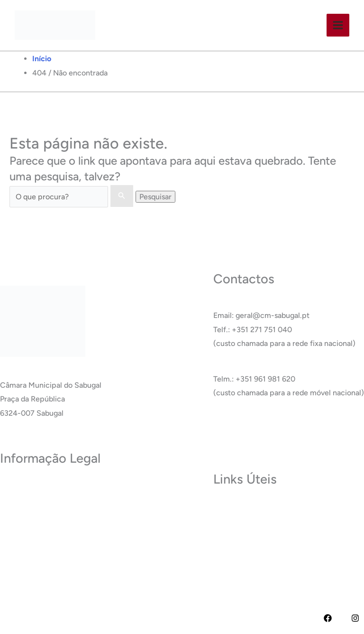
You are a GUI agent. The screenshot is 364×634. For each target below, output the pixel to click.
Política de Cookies (32, 516)
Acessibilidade (24, 530)
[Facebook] (328, 618)
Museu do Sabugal (244, 509)
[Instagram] (355, 618)
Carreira (227, 537)
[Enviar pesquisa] (122, 196)
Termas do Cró (238, 523)
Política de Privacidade (38, 488)
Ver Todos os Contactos (254, 428)
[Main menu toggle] (337, 25)
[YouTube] (341, 618)
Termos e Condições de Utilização (58, 502)
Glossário (229, 551)
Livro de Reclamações (37, 573)
